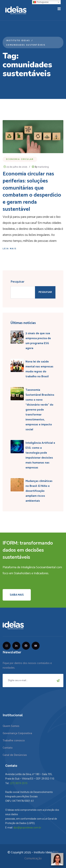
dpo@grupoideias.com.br (27, 828)
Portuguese (41, 2)
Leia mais (10, 249)
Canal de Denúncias (15, 755)
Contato (8, 748)
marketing (43, 167)
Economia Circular (20, 159)
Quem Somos (11, 726)
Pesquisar (17, 282)
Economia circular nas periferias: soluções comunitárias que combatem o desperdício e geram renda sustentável (32, 192)
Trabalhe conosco (14, 741)
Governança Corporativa (17, 733)
